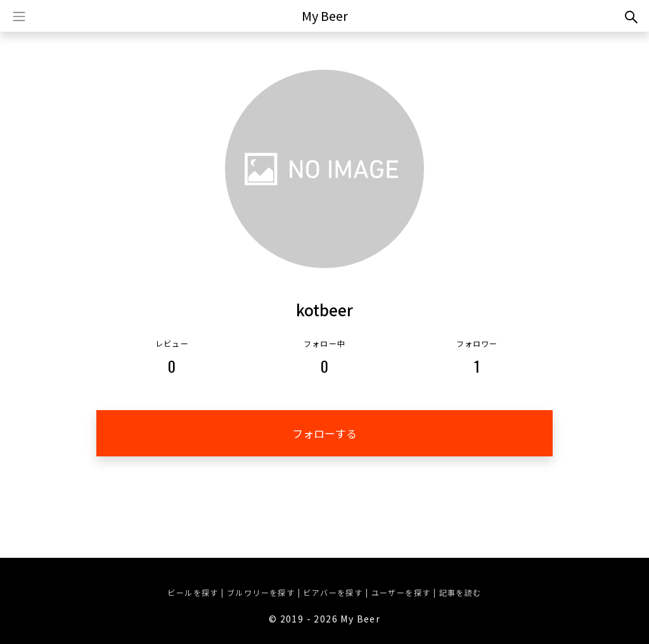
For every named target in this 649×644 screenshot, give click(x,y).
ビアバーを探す (333, 592)
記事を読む (460, 592)
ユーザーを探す (401, 592)
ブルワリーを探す (261, 592)
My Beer (325, 16)
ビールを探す (193, 592)
